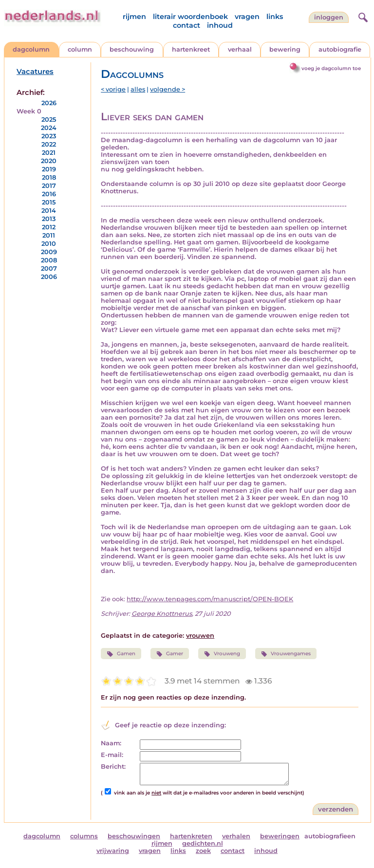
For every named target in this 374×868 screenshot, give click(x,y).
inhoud (220, 25)
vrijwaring (113, 851)
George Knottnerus (162, 614)
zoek (203, 851)
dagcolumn (31, 49)
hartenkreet (191, 49)
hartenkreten (191, 836)
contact (187, 25)
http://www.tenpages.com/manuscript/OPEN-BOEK (210, 599)
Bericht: (113, 766)
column (80, 49)
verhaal (240, 49)
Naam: (111, 743)
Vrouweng (222, 654)
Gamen (121, 654)
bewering (285, 49)
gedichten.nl (203, 843)
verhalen (236, 836)
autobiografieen (330, 836)
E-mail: (112, 755)
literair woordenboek (190, 17)
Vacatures (35, 72)
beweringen (280, 836)
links (275, 17)
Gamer (170, 654)
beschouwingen (134, 836)
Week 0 (29, 111)
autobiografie (340, 49)
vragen (247, 17)
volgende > (168, 89)
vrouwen (200, 636)
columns (84, 836)
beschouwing (132, 49)
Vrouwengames (286, 654)
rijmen (134, 17)
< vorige (113, 89)
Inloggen (329, 17)
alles (138, 89)
